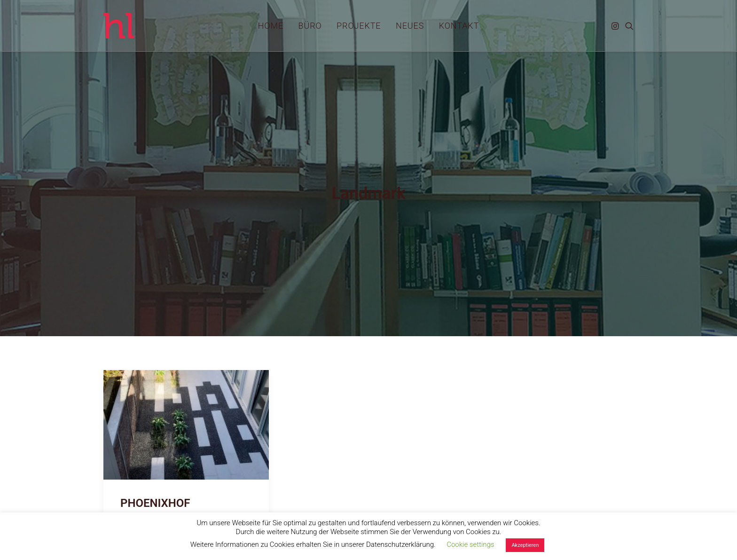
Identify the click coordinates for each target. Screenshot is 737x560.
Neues (410, 26)
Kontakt (459, 26)
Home (271, 26)
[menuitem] (271, 26)
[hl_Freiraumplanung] (119, 26)
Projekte (359, 26)
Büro (310, 26)
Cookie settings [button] (470, 544)
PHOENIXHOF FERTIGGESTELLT (165, 482)
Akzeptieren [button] (525, 545)
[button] (616, 26)
